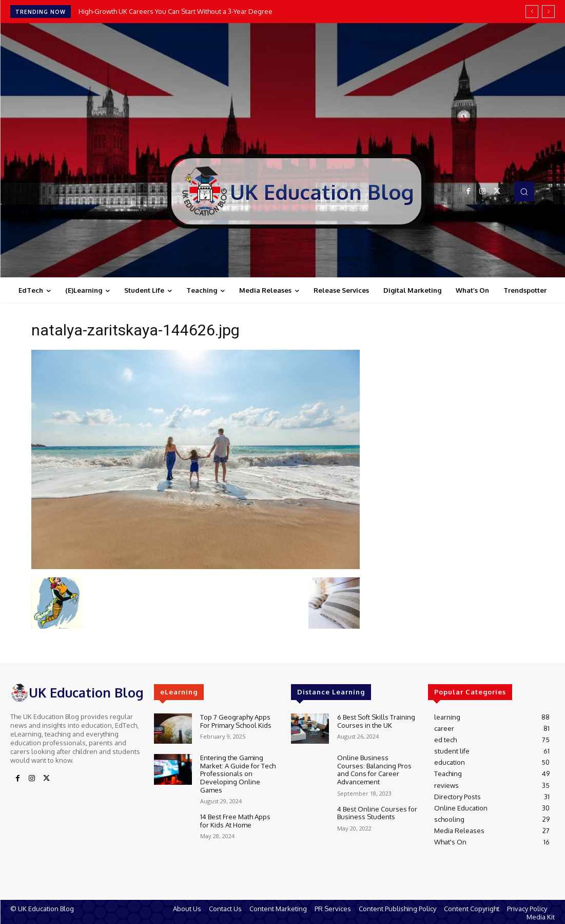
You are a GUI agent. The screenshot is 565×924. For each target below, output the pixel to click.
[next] (548, 12)
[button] (524, 191)
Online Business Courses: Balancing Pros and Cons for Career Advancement (374, 770)
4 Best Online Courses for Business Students (377, 813)
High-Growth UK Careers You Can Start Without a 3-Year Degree (176, 11)
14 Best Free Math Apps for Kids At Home (235, 821)
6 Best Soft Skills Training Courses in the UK (376, 721)
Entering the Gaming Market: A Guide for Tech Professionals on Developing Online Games (238, 774)
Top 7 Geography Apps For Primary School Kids (236, 721)
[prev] (532, 12)
